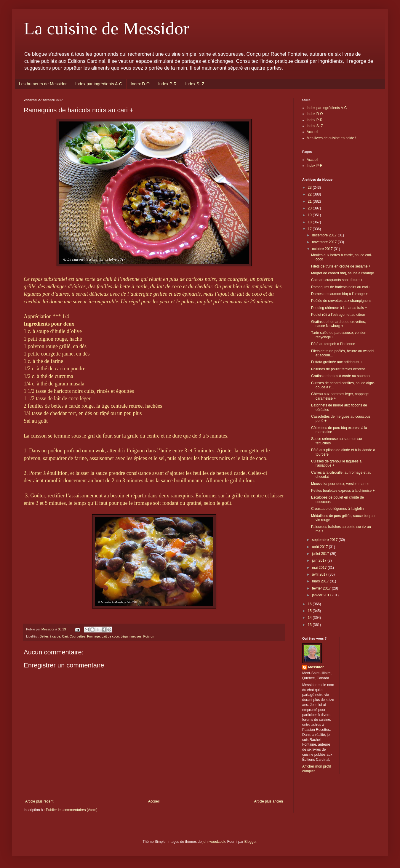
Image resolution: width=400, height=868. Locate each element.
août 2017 (320, 547)
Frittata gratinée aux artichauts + (337, 362)
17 (310, 229)
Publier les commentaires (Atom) (72, 810)
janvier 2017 (322, 595)
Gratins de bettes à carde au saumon (340, 376)
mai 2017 (320, 568)
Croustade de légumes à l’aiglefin (337, 509)
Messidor (316, 667)
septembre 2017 (325, 540)
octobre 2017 (323, 249)
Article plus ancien (269, 801)
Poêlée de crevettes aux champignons (341, 301)
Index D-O (140, 84)
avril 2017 (320, 574)
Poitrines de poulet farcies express (338, 369)
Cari (65, 636)
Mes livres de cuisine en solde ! (331, 138)
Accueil (154, 801)
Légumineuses (131, 636)
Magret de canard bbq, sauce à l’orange (343, 273)
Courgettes (77, 636)
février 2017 (322, 588)
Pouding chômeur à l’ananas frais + (339, 308)
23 (310, 188)
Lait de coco (110, 636)
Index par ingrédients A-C (99, 84)
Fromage (93, 636)
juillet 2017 (321, 554)
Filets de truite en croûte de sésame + (341, 266)
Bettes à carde (50, 636)
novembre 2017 (325, 242)
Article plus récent (39, 801)
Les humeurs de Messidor (43, 84)
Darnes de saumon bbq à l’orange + (339, 294)
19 (310, 215)
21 (310, 201)
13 (310, 625)
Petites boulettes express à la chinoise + (343, 491)
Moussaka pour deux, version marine (340, 484)
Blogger (251, 842)
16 (310, 604)
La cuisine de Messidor (106, 28)
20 (310, 208)
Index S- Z (195, 84)
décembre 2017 (325, 235)
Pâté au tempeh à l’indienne (333, 344)
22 (310, 194)
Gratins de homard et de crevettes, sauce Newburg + (339, 324)
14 (310, 618)
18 (310, 222)
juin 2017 (320, 560)
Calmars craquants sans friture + (337, 280)
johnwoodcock (214, 842)
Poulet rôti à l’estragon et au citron (338, 315)
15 (310, 611)
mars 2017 (321, 581)
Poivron (149, 636)
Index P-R (167, 84)
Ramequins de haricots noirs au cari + (341, 287)
